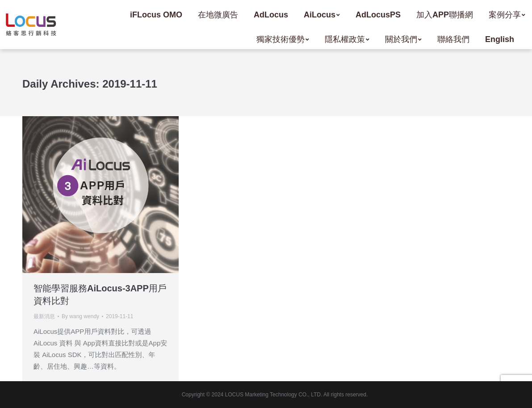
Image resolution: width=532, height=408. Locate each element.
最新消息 (44, 316)
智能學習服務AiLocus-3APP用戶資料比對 (100, 294)
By (80, 316)
